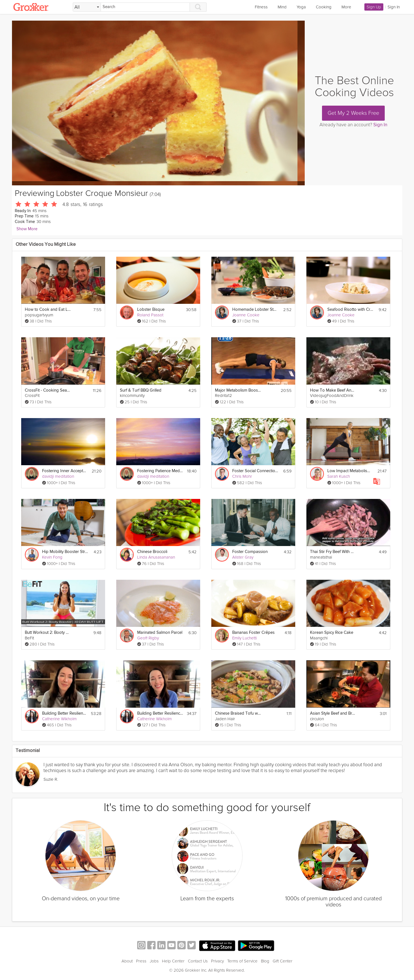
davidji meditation (58, 476)
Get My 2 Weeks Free (353, 113)
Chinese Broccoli (152, 552)
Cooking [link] (324, 7)
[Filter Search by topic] (87, 7)
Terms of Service (242, 961)
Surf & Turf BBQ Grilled (141, 390)
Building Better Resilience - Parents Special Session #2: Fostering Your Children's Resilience (65, 713)
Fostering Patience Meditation (160, 471)
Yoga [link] (301, 7)
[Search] (145, 7)
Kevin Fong (52, 557)
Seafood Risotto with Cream (350, 310)
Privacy (217, 961)
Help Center (173, 961)
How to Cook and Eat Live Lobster (48, 310)
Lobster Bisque (151, 310)
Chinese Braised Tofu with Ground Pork (238, 713)
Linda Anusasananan (156, 557)
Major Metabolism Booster (238, 390)
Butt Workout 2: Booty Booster (48, 633)
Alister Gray (243, 557)
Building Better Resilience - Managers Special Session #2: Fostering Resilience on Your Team (160, 713)
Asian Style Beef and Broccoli (333, 713)
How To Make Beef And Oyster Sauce (333, 390)
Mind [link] (282, 7)
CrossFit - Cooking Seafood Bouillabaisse (48, 390)
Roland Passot (150, 315)
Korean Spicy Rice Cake (332, 633)
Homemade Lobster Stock (255, 310)
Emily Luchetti (244, 638)
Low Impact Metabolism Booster (350, 471)
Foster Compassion (250, 552)
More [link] (346, 7)
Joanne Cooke (246, 315)
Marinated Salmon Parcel (160, 633)
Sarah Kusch (339, 476)
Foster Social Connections (255, 471)
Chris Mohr (242, 476)
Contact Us (198, 961)
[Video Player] (158, 103)
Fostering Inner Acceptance (65, 471)
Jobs (154, 961)
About (127, 961)
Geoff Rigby (148, 638)
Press (141, 961)
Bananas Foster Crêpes (253, 633)
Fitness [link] (261, 7)
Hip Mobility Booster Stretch (65, 552)
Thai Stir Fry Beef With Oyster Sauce (333, 552)
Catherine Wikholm (59, 719)
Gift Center (283, 961)
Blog (265, 961)
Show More (27, 229)
